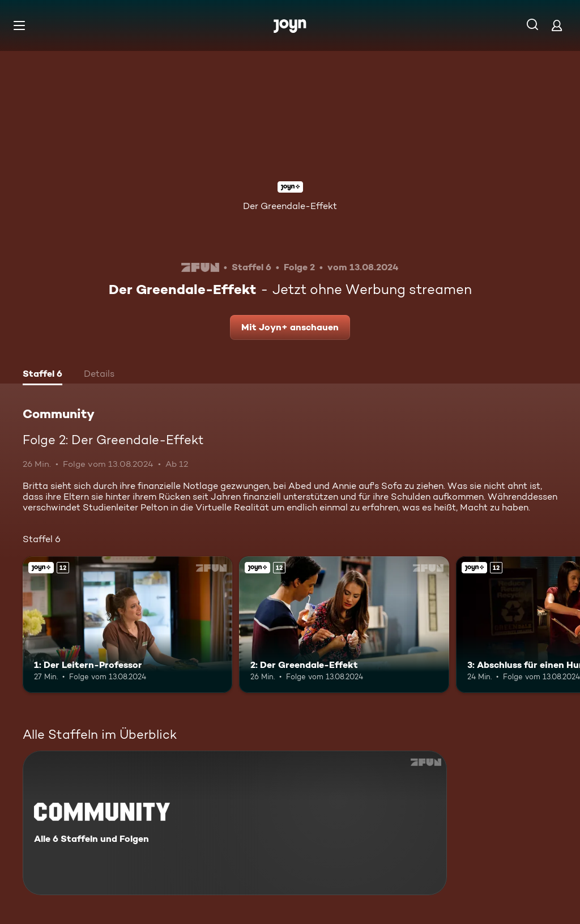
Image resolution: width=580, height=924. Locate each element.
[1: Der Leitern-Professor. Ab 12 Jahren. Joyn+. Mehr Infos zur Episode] (127, 625)
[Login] (557, 25)
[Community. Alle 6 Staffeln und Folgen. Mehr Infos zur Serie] (235, 823)
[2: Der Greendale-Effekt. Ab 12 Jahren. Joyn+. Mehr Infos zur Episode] (344, 625)
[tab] (42, 375)
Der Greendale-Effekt (290, 206)
